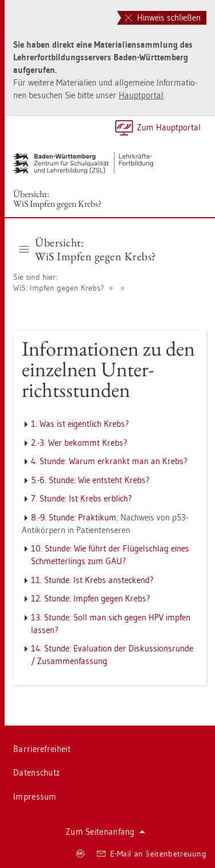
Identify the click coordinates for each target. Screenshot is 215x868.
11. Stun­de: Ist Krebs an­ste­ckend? (92, 580)
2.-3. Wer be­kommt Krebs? (79, 443)
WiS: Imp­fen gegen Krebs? (58, 288)
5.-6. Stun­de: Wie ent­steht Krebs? (90, 480)
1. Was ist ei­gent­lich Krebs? (80, 424)
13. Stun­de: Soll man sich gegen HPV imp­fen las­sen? (111, 624)
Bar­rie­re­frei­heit (42, 749)
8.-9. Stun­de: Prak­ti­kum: (75, 517)
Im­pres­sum (35, 796)
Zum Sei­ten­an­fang (105, 832)
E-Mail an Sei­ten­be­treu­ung (152, 854)
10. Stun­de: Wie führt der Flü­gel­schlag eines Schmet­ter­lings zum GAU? (110, 555)
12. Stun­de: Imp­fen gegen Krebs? (91, 598)
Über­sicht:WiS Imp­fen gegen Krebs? (57, 199)
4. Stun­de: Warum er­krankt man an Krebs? (109, 461)
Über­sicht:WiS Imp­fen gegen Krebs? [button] (88, 249)
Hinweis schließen (163, 18)
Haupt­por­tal (141, 95)
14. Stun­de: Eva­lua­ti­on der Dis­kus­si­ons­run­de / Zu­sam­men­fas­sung (112, 655)
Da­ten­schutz (36, 772)
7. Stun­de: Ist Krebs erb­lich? (81, 498)
